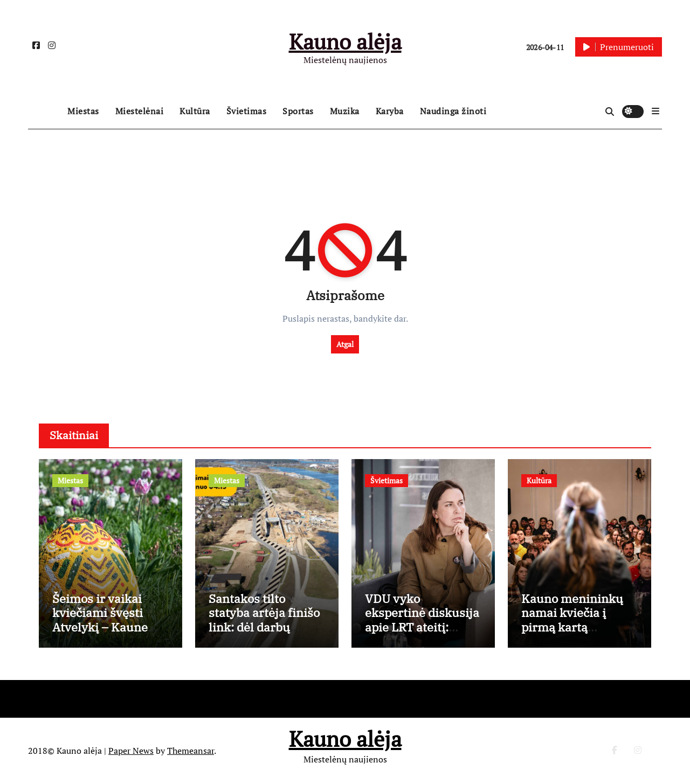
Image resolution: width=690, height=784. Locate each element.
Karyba (390, 111)
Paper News (131, 751)
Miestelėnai (140, 111)
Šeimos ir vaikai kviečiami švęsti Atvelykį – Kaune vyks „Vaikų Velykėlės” (100, 627)
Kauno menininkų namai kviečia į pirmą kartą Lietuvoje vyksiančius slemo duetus (573, 634)
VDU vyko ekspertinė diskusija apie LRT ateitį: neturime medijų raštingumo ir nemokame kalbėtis (422, 634)
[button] (655, 111)
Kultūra (195, 111)
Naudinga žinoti (453, 111)
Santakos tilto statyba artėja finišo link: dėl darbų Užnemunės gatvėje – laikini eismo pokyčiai (264, 634)
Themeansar (191, 751)
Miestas (83, 111)
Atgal (345, 344)
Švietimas (247, 111)
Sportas (298, 111)
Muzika (345, 111)
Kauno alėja (345, 41)
